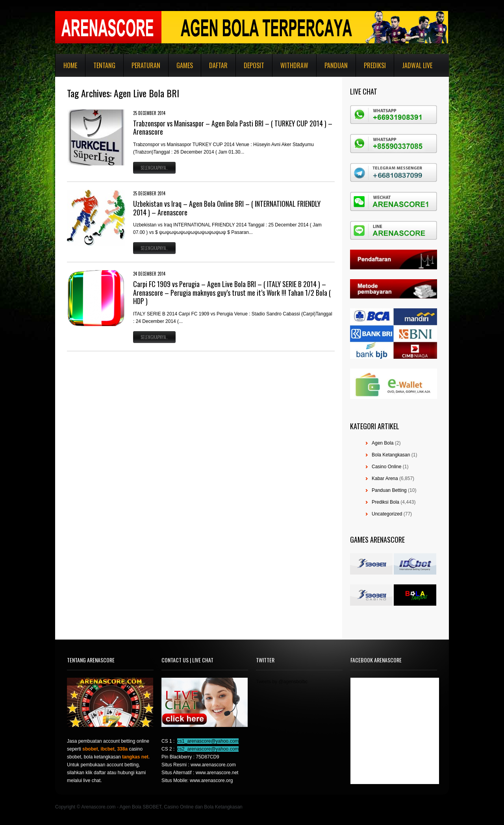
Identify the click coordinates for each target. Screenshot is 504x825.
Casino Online (386, 467)
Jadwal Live (417, 65)
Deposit (254, 65)
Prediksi (375, 65)
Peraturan (146, 65)
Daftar (218, 65)
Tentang (104, 65)
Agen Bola (383, 443)
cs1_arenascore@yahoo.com (208, 741)
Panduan (336, 65)
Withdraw (294, 65)
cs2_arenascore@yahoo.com (208, 749)
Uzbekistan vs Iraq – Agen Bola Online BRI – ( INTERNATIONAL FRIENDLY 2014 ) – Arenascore (227, 208)
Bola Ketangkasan (391, 455)
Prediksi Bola (385, 502)
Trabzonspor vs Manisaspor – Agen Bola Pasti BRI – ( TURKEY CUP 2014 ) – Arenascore (233, 128)
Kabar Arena (385, 478)
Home (70, 65)
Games (185, 65)
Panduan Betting (389, 490)
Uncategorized (387, 514)
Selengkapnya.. (154, 168)
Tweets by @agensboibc (282, 682)
